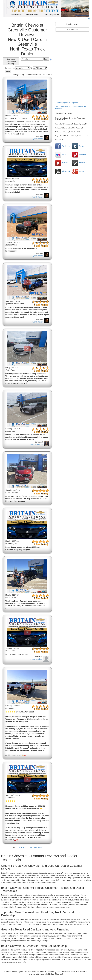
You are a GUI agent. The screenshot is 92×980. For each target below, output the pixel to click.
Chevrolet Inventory (72, 24)
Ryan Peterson (38, 139)
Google (78, 171)
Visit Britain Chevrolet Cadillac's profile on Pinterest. (71, 107)
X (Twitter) (63, 171)
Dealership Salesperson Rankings (11, 61)
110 (31, 848)
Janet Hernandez (36, 444)
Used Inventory (72, 30)
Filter (46, 59)
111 (35, 848)
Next (40, 848)
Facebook (62, 146)
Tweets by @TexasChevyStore (67, 103)
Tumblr (78, 146)
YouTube (62, 163)
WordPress (80, 163)
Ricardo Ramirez (36, 659)
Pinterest (79, 154)
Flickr (61, 154)
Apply (8, 71)
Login (89, 19)
